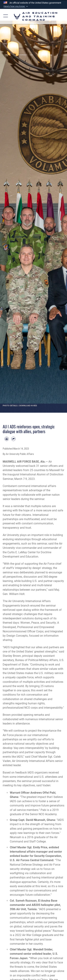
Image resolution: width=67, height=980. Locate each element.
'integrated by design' (28, 568)
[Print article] (7, 439)
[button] (16, 6)
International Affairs (38, 601)
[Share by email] (13, 439)
